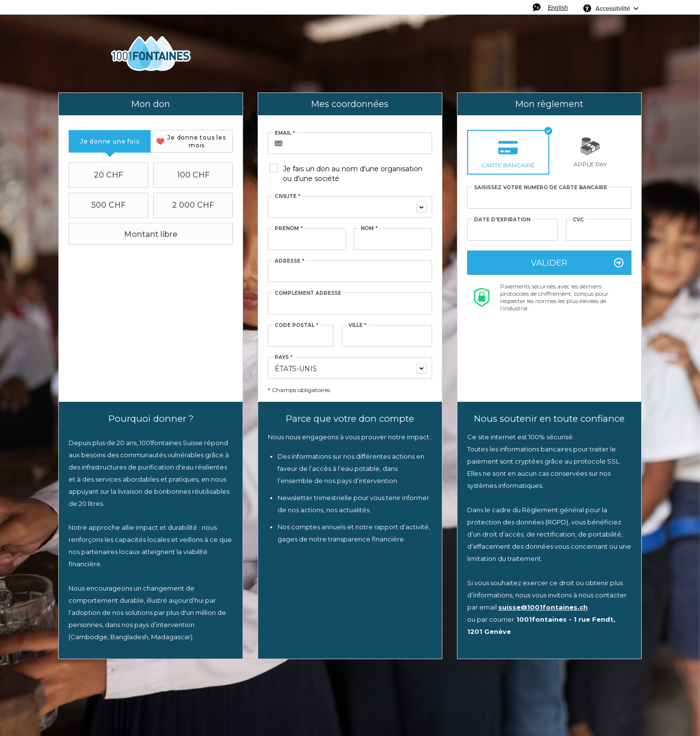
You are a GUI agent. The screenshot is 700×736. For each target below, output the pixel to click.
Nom (369, 229)
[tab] (110, 141)
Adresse (289, 261)
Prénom (289, 229)
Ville (358, 325)
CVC (578, 220)
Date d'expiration (502, 220)
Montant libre (124, 234)
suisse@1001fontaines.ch (543, 607)
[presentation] (110, 141)
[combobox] (350, 207)
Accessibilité (613, 8)
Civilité (288, 197)
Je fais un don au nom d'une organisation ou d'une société (353, 174)
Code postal (297, 325)
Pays (284, 358)
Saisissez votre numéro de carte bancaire (541, 188)
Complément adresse (308, 293)
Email (285, 133)
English (558, 7)
